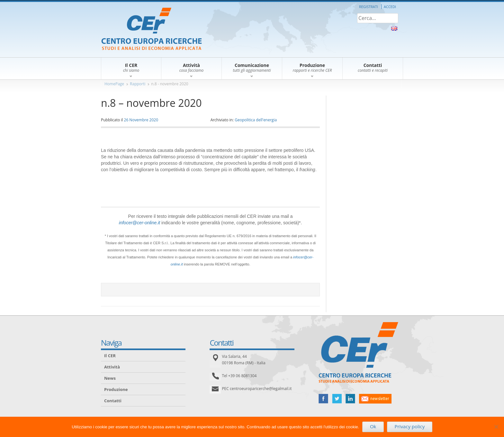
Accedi (390, 7)
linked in (350, 399)
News (110, 378)
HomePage (114, 84)
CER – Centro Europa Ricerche (152, 29)
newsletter (375, 399)
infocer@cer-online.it (139, 223)
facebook (323, 399)
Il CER (110, 356)
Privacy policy (410, 426)
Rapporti (138, 84)
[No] (496, 427)
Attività (112, 367)
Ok (373, 426)
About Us (394, 28)
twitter (337, 399)
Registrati (369, 7)
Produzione (116, 389)
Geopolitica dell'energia (256, 120)
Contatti (113, 401)
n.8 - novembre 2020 (170, 84)
